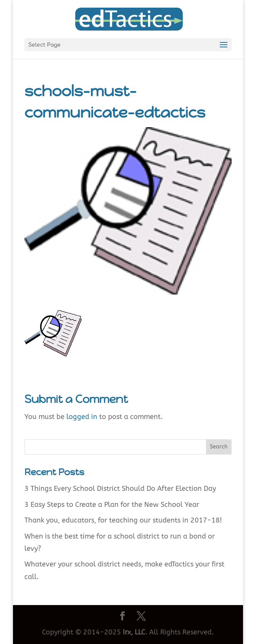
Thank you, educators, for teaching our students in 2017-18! (123, 520)
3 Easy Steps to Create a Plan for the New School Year (112, 505)
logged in (82, 417)
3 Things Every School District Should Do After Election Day (120, 489)
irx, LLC (134, 632)
